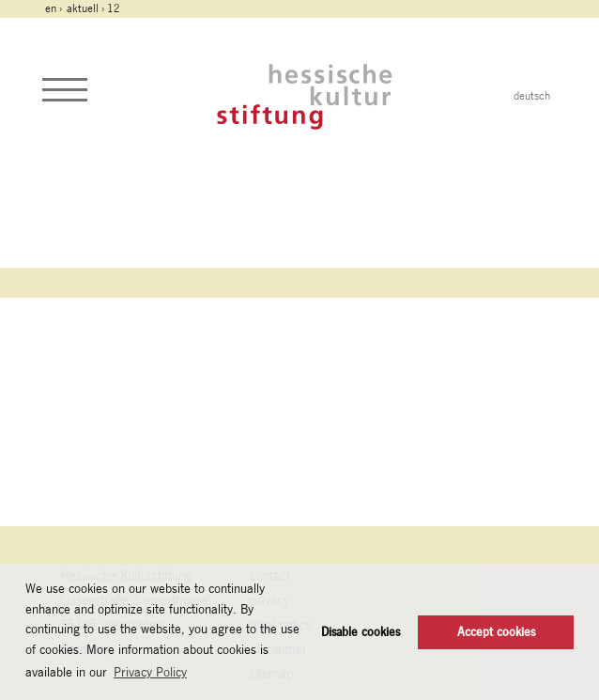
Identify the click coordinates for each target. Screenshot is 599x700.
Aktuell (83, 8)
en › (55, 8)
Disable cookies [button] (361, 632)
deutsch (532, 96)
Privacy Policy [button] (150, 672)
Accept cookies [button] (496, 632)
